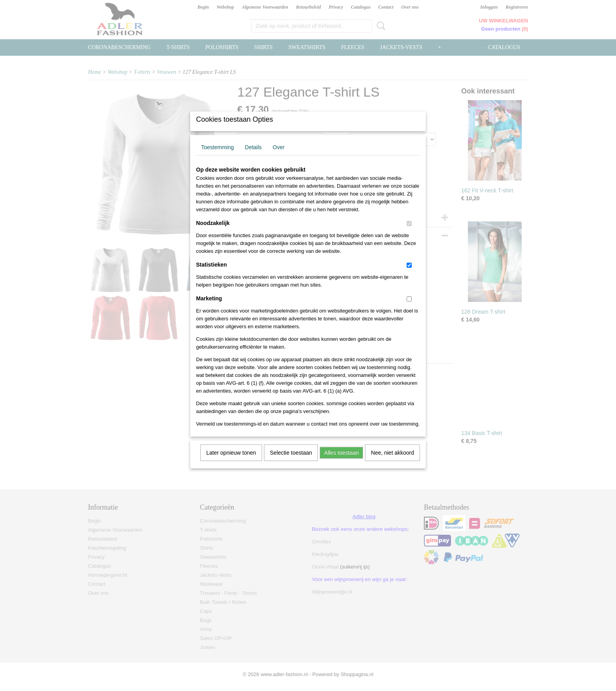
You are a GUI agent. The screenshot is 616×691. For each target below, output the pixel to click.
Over (279, 157)
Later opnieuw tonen (231, 463)
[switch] (409, 234)
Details (253, 157)
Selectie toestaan (291, 463)
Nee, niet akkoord (392, 463)
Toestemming (217, 157)
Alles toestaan (341, 463)
